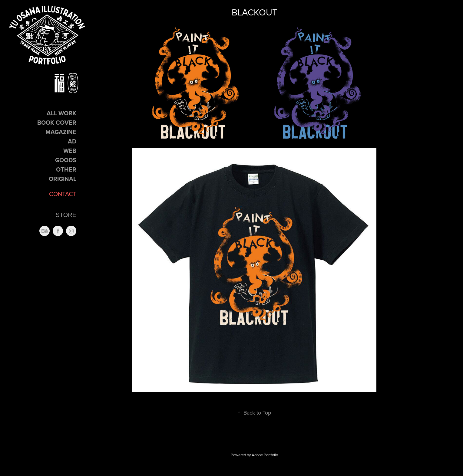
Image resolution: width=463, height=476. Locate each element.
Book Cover (57, 122)
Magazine (61, 132)
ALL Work (61, 113)
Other (66, 169)
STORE (66, 215)
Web (70, 151)
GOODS (66, 160)
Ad (72, 141)
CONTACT (63, 194)
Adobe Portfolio (265, 455)
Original (63, 179)
